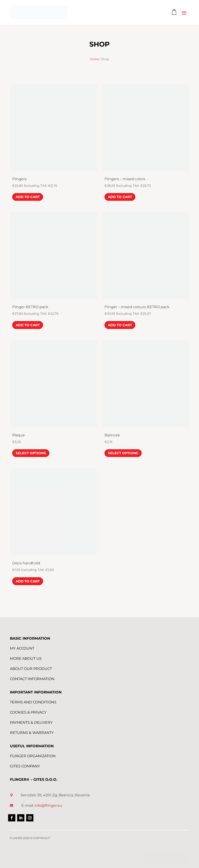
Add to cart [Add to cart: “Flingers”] (28, 197)
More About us (26, 659)
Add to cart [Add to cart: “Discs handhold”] (28, 581)
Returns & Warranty (32, 733)
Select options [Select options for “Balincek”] (123, 453)
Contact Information (32, 679)
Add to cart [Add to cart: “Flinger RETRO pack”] (28, 325)
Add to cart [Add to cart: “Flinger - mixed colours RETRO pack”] (120, 325)
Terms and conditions (33, 702)
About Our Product (31, 669)
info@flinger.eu (48, 805)
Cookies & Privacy (28, 712)
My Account (22, 648)
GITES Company (25, 766)
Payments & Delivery (31, 723)
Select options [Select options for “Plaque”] (31, 453)
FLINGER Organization (33, 756)
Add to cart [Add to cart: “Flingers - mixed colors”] (120, 197)
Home (94, 59)
